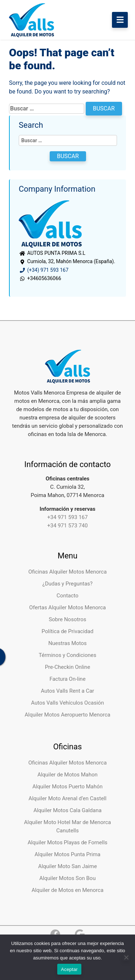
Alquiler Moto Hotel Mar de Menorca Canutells (68, 826)
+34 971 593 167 (67, 517)
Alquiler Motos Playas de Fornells (68, 842)
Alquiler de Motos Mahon (67, 775)
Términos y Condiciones (68, 655)
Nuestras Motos (67, 643)
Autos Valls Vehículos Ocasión (67, 703)
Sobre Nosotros (67, 619)
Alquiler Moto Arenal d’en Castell (67, 798)
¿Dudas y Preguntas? (67, 584)
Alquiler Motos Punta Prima (67, 854)
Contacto (67, 596)
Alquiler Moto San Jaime (67, 866)
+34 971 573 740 (67, 526)
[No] (126, 957)
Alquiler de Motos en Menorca (68, 890)
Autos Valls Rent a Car (68, 691)
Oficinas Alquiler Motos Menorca (68, 572)
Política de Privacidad (68, 631)
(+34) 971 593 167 (44, 270)
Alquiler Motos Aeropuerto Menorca (68, 715)
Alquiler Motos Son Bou (67, 878)
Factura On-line (67, 679)
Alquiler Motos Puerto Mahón (67, 787)
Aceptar (69, 969)
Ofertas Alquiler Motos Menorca (67, 607)
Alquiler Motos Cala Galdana (67, 810)
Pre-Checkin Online (68, 667)
